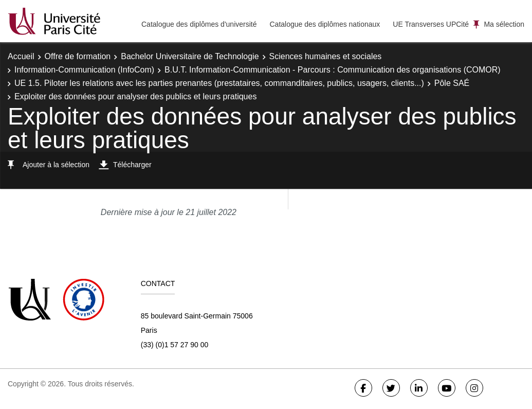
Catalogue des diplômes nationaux (325, 24)
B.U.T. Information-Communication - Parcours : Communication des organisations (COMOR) (333, 70)
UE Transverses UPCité (431, 24)
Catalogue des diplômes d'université (199, 24)
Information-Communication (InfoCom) (84, 70)
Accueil (21, 56)
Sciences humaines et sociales (326, 56)
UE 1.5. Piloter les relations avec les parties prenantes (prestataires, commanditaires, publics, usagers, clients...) (219, 83)
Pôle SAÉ (452, 83)
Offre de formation (78, 56)
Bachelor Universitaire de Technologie (190, 56)
